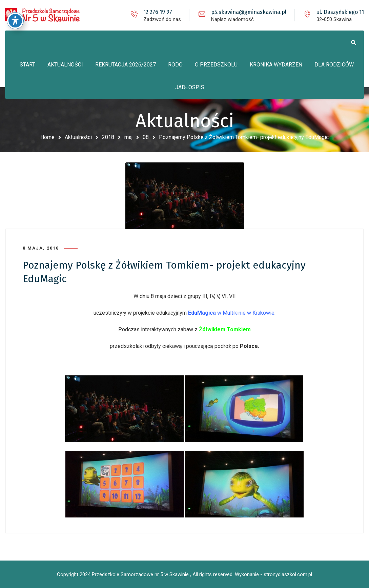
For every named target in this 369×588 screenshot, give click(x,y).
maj (128, 137)
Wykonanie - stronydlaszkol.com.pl (273, 574)
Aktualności (78, 137)
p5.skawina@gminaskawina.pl (249, 12)
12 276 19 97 (158, 12)
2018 (108, 137)
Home (47, 137)
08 (146, 137)
